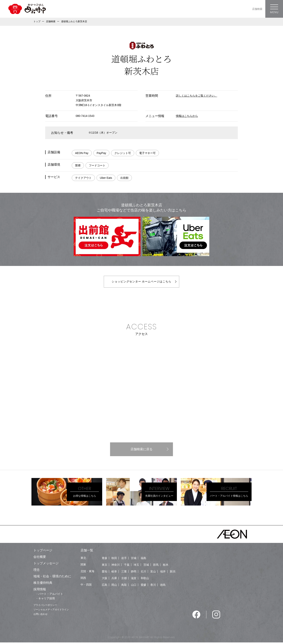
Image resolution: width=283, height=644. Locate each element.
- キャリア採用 (46, 600)
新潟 (173, 573)
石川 (143, 573)
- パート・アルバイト (50, 595)
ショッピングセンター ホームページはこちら (141, 282)
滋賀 (134, 580)
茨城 (146, 566)
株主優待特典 (43, 584)
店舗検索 (257, 9)
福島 (143, 560)
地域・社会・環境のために (52, 578)
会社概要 (40, 558)
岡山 (114, 586)
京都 (124, 580)
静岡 (134, 573)
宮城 (134, 560)
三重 (124, 573)
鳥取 (124, 586)
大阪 (105, 580)
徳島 (163, 586)
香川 (153, 586)
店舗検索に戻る (141, 451)
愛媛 (143, 586)
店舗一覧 (87, 552)
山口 (134, 586)
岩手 (124, 560)
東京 (105, 566)
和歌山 (145, 580)
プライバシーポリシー (45, 607)
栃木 (166, 566)
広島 (105, 586)
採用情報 (40, 591)
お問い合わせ (40, 616)
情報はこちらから (187, 116)
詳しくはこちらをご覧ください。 (197, 96)
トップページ (43, 552)
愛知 (105, 573)
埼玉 (136, 566)
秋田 (114, 560)
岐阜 (114, 573)
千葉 (127, 566)
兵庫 (114, 580)
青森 (105, 560)
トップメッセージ (46, 565)
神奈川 (116, 566)
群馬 (156, 566)
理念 (37, 571)
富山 (153, 573)
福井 (163, 573)
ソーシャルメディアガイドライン (51, 611)
